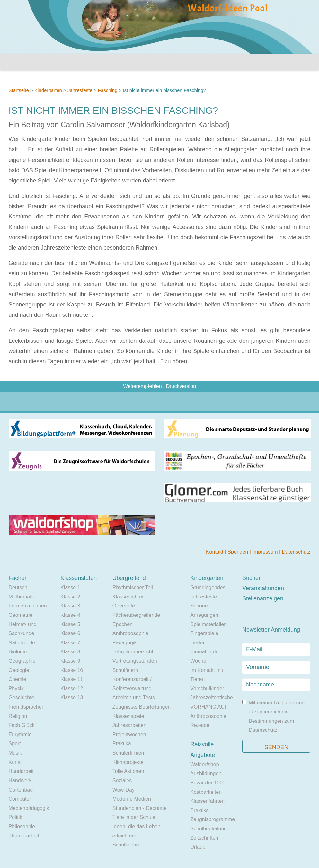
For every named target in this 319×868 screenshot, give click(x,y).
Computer (20, 799)
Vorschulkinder (207, 689)
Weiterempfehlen (142, 386)
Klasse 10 (72, 670)
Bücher (251, 578)
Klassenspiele (128, 716)
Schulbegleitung (208, 829)
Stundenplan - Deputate (140, 808)
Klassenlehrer (128, 597)
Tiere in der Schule (134, 817)
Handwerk (20, 780)
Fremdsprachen (27, 707)
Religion (18, 716)
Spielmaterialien (208, 624)
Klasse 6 (70, 633)
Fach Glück (22, 725)
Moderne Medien (132, 799)
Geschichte (22, 698)
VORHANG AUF (209, 707)
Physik (16, 689)
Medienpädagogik (29, 808)
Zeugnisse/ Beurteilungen (142, 707)
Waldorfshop (204, 764)
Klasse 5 (70, 624)
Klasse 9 (70, 661)
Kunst (15, 762)
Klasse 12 (72, 689)
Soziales (122, 780)
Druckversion (181, 386)
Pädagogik (125, 643)
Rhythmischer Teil (133, 587)
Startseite (19, 90)
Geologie (19, 670)
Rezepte (200, 725)
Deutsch (18, 587)
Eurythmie (20, 735)
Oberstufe (124, 606)
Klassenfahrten (207, 801)
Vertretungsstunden (135, 661)
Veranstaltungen (263, 588)
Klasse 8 (70, 652)
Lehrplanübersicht (133, 652)
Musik (15, 753)
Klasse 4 (70, 615)
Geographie (22, 661)
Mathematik (22, 597)
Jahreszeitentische (212, 698)
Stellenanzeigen (263, 598)
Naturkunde (22, 643)
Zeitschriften (204, 838)
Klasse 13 (72, 698)
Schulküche (126, 845)
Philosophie (22, 826)
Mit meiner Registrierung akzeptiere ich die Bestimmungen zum (273, 716)
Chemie (18, 679)
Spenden (239, 552)
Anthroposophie (130, 633)
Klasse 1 (70, 587)
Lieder (197, 643)
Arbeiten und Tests (134, 698)
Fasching (108, 90)
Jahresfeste (80, 90)
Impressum (266, 552)
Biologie (18, 652)
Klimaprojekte (128, 762)
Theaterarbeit (24, 836)
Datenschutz (296, 552)
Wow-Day (124, 790)
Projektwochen (129, 735)
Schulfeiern (125, 670)
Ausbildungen (206, 773)
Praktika (122, 744)
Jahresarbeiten (129, 725)
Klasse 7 (70, 643)
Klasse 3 (70, 606)
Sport (15, 744)
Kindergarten (48, 90)
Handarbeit (21, 771)
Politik (16, 817)
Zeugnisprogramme (213, 819)
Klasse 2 (70, 597)
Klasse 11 (72, 679)
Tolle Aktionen (128, 771)
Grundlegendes (208, 587)
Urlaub (198, 847)
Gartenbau (21, 790)
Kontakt (215, 552)
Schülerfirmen (128, 753)
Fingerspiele (204, 633)
